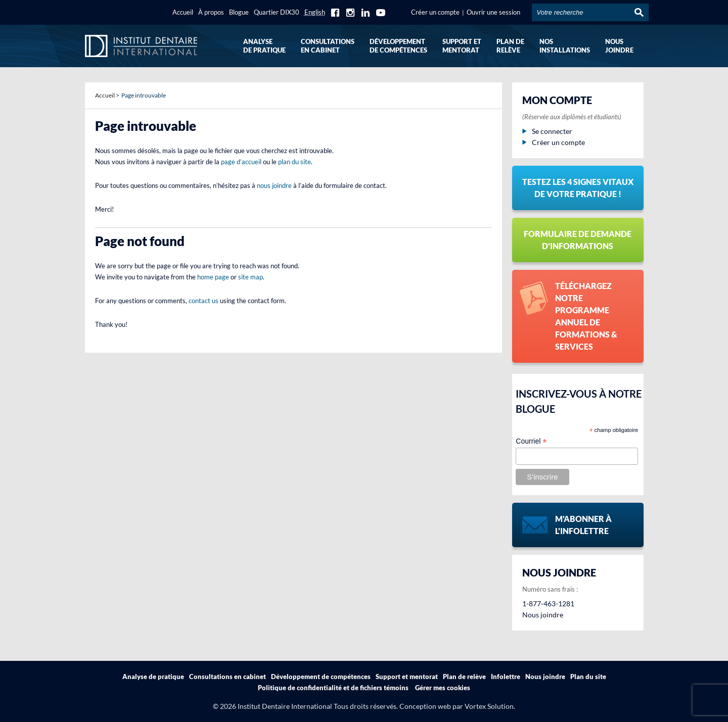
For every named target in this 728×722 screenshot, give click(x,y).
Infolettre (506, 677)
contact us (203, 301)
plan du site (294, 162)
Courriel (531, 441)
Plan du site (588, 677)
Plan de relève (464, 677)
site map (251, 277)
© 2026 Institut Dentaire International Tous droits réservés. (305, 706)
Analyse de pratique (153, 677)
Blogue (239, 12)
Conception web (425, 706)
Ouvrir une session (493, 12)
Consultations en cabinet (227, 677)
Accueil (183, 12)
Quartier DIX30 (277, 12)
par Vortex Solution (483, 706)
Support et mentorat (407, 677)
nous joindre (274, 185)
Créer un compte (435, 12)
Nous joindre (543, 615)
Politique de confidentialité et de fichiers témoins (333, 688)
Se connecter (547, 131)
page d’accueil (241, 162)
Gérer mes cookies (443, 688)
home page (213, 277)
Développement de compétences (321, 677)
